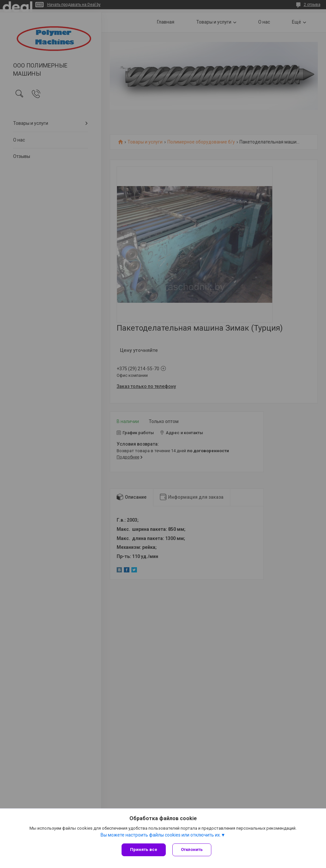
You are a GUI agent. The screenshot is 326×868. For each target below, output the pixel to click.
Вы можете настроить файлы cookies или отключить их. (161, 835)
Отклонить (192, 849)
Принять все (144, 849)
